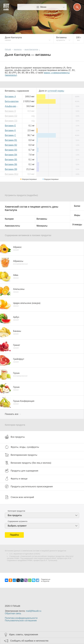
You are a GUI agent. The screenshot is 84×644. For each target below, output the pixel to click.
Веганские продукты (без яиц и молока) (28, 463)
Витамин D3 (11, 121)
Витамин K (10, 130)
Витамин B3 (11, 150)
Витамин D (10, 111)
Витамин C (10, 135)
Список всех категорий (19, 497)
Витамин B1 (11, 140)
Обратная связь (13, 613)
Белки (77, 206)
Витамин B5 (11, 160)
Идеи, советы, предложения (24, 635)
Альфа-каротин (12, 106)
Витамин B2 (11, 145)
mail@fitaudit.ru (34, 611)
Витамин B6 (11, 164)
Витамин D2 (11, 116)
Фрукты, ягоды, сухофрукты (22, 447)
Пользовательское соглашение (21, 621)
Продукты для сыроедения (22, 471)
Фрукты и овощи (16, 479)
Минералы (42, 226)
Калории (9, 219)
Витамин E (10, 126)
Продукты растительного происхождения (29, 486)
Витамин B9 (11, 169)
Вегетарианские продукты (21, 455)
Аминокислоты (12, 226)
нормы (56, 91)
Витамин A (10, 97)
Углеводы (77, 225)
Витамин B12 (12, 174)
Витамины (42, 219)
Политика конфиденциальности (21, 618)
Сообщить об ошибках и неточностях (29, 641)
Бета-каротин (12, 101)
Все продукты (15, 437)
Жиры (77, 215)
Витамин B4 (11, 155)
